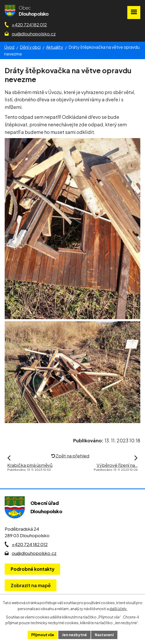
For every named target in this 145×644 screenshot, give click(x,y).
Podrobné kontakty (33, 569)
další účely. (118, 609)
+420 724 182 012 (29, 24)
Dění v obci (30, 47)
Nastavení (104, 635)
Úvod (9, 47)
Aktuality (55, 47)
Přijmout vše (43, 635)
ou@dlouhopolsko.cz (34, 34)
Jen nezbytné (74, 635)
